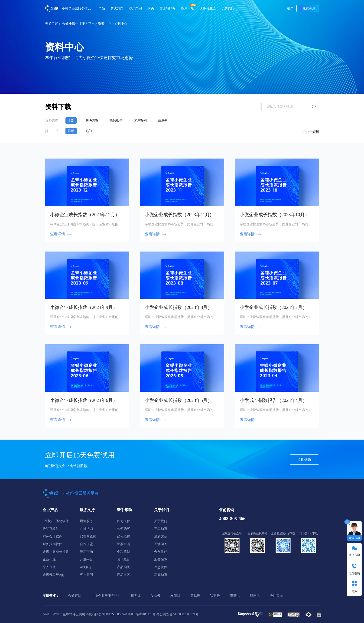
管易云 (195, 595)
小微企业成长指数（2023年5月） (179, 400)
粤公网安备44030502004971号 (178, 614)
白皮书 (165, 120)
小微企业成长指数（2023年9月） (84, 307)
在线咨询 (86, 528)
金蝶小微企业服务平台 (78, 24)
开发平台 (86, 559)
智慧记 (255, 595)
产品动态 (161, 528)
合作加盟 (86, 544)
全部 (71, 120)
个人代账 (49, 567)
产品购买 (123, 567)
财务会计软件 (52, 536)
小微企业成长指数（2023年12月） (85, 214)
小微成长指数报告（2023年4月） (273, 400)
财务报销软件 (52, 544)
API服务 (86, 567)
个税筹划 (123, 551)
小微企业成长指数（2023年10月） (275, 214)
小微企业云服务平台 (106, 595)
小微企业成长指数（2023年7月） (273, 307)
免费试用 (309, 8)
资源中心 (104, 24)
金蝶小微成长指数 (56, 551)
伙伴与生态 (208, 8)
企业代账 (49, 559)
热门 (89, 131)
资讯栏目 (123, 559)
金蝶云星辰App (54, 574)
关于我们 (161, 521)
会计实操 (276, 595)
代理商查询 (88, 536)
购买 (151, 8)
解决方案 (117, 8)
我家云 (215, 595)
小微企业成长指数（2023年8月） (179, 307)
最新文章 (161, 536)
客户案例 (135, 8)
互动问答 (161, 544)
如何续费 (123, 536)
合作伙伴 (161, 551)
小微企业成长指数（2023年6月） (84, 400)
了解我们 (228, 8)
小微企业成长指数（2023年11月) (178, 214)
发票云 (156, 595)
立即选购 (304, 459)
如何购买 (123, 528)
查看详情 (61, 234)
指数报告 (117, 120)
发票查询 (123, 544)
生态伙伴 (161, 567)
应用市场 (188, 8)
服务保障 (161, 559)
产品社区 (123, 574)
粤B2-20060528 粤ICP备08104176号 (131, 614)
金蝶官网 (75, 595)
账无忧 (136, 595)
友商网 (175, 595)
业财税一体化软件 (56, 521)
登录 (290, 8)
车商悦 (235, 595)
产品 (102, 8)
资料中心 (121, 24)
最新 (71, 131)
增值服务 (86, 521)
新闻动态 (161, 574)
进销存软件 (51, 528)
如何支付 (123, 521)
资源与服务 (167, 8)
